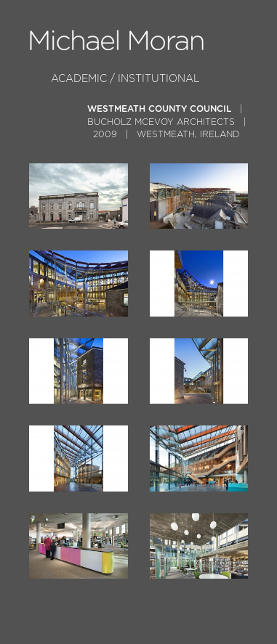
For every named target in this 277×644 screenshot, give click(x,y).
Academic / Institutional (125, 79)
